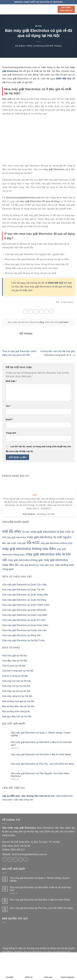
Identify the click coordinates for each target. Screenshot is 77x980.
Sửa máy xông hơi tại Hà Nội (17, 696)
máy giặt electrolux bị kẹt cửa (51, 532)
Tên (8, 406)
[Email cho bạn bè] (41, 311)
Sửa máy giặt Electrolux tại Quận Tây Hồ (23, 590)
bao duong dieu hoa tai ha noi (38, 796)
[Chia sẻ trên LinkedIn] (52, 311)
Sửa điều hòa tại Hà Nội (15, 661)
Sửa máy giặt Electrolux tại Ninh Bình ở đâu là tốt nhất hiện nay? (41, 744)
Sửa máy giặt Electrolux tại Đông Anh (21, 635)
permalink (64, 322)
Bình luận (11, 381)
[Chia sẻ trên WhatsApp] (25, 311)
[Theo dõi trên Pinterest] (26, 859)
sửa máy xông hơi (24, 800)
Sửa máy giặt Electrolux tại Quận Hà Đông (24, 600)
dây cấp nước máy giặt (14, 543)
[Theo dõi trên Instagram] (10, 859)
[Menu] (4, 9)
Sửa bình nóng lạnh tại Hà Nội (18, 671)
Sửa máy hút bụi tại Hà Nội (16, 686)
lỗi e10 (33, 543)
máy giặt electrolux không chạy (56, 543)
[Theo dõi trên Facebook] (5, 859)
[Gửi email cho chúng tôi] (20, 859)
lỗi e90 (26, 532)
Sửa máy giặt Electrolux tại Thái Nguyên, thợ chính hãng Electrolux (40, 775)
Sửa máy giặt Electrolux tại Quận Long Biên (25, 615)
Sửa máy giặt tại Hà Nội (15, 656)
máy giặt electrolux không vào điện (29, 549)
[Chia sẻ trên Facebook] (31, 311)
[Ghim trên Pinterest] (46, 311)
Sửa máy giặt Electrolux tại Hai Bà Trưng (23, 640)
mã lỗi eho (12, 531)
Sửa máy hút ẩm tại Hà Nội (16, 691)
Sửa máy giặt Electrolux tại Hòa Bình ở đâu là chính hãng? (41, 754)
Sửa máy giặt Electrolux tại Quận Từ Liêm (24, 620)
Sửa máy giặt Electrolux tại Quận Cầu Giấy (24, 585)
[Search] (54, 9)
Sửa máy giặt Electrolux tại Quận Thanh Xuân (26, 605)
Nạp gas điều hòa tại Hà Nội (17, 716)
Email (9, 419)
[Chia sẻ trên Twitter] (36, 311)
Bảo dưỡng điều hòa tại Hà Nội (18, 706)
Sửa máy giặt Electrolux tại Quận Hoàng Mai (25, 595)
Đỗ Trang (56, 46)
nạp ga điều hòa (11, 796)
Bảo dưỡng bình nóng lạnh (16, 711)
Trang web (11, 433)
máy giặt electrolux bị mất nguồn (49, 537)
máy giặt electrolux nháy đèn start (37, 565)
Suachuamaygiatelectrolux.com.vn (29, 854)
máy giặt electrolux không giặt (25, 560)
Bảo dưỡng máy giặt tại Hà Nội (18, 701)
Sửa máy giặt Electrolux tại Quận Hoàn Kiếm (25, 625)
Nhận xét (15, 748)
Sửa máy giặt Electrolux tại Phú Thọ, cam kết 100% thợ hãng (42, 764)
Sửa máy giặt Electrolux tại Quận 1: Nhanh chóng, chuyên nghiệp (41, 734)
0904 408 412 (56, 283)
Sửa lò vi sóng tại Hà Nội (15, 676)
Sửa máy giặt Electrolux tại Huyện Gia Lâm (24, 630)
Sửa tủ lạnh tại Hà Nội (14, 666)
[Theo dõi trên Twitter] (15, 859)
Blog (39, 26)
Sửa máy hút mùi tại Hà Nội (16, 681)
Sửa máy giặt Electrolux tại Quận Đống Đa (24, 610)
